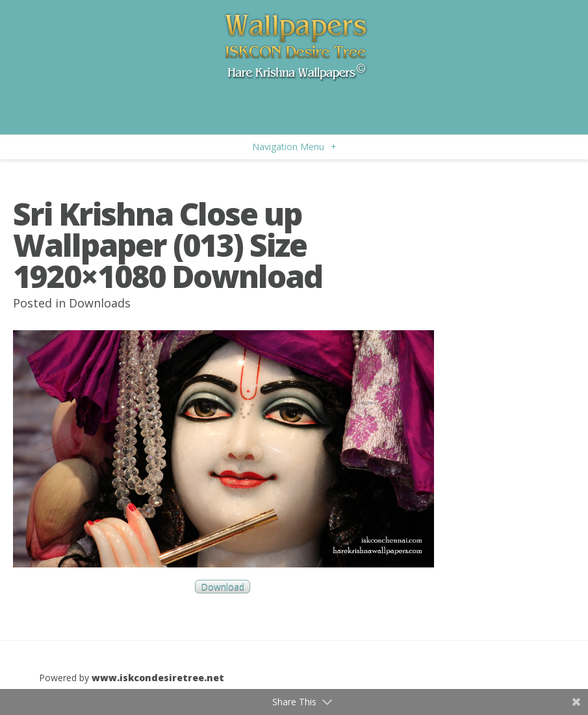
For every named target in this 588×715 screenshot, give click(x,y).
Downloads (100, 303)
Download (223, 587)
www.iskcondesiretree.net (158, 678)
